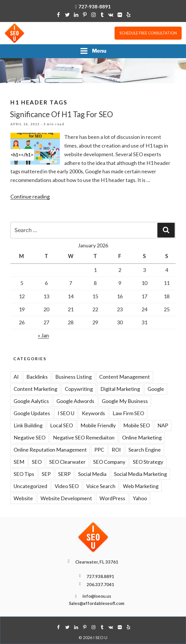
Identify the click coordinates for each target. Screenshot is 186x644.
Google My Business (125, 401)
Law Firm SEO (128, 413)
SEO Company (109, 462)
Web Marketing (141, 486)
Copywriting (79, 389)
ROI (116, 450)
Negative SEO (30, 437)
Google (156, 389)
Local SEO (61, 425)
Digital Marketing (120, 389)
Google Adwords (75, 401)
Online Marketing (142, 437)
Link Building (28, 425)
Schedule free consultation (148, 33)
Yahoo (140, 498)
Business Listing (73, 377)
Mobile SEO (137, 425)
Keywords (93, 413)
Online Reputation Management (50, 450)
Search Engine (145, 450)
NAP (163, 425)
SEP (46, 474)
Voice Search (101, 486)
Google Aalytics (31, 401)
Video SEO (67, 486)
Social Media (92, 474)
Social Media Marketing (140, 474)
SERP (64, 474)
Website (23, 498)
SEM (19, 462)
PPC (99, 450)
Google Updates (32, 413)
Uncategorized (30, 486)
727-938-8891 (95, 7)
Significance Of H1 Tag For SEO (61, 114)
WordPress (112, 498)
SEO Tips (24, 474)
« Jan (43, 335)
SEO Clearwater (67, 462)
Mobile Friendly (98, 425)
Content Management (125, 377)
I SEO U (66, 413)
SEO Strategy (148, 462)
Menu (93, 51)
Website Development (66, 498)
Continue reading (30, 196)
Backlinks (37, 377)
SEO (37, 462)
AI (16, 377)
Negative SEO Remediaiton (84, 437)
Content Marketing (35, 389)
